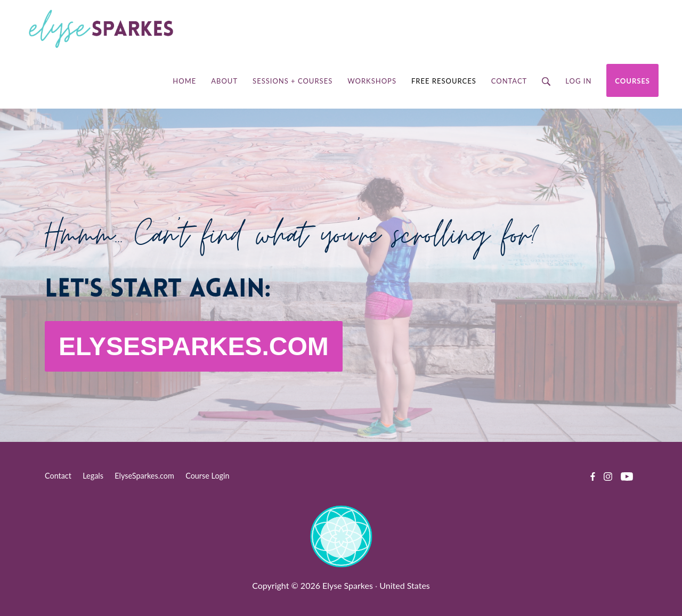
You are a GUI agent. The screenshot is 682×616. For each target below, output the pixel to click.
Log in (578, 81)
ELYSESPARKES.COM (194, 346)
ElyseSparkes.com (144, 476)
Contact (58, 476)
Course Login (207, 476)
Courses (632, 81)
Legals (93, 476)
